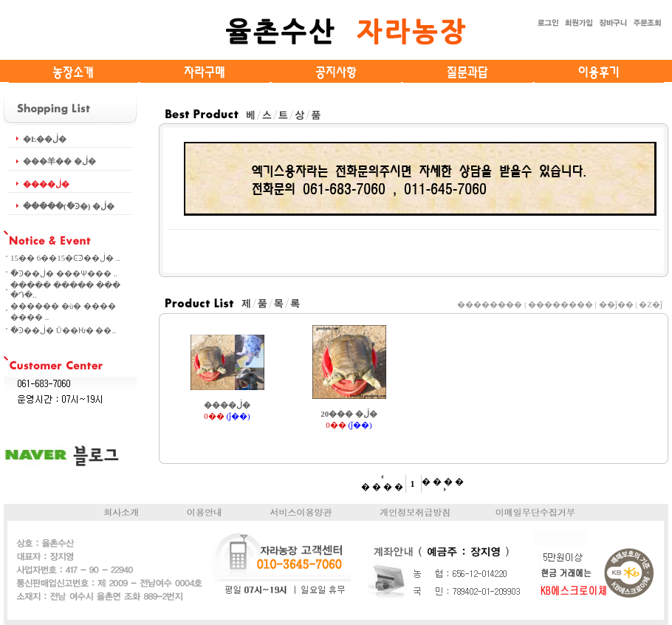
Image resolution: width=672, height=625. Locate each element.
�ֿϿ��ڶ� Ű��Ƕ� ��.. (63, 330)
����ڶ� (46, 184)
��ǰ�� (616, 304)
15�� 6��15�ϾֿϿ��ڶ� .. (65, 258)
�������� (490, 304)
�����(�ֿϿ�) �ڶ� (69, 206)
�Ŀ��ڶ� (45, 139)
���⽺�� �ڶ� (59, 161)
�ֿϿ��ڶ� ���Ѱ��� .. (64, 273)
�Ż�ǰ (651, 304)
